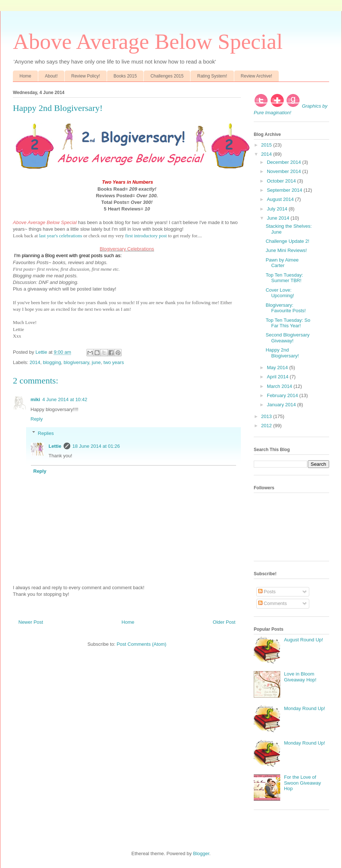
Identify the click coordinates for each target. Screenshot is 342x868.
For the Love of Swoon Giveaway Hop (302, 783)
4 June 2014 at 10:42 (65, 399)
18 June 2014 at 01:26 (96, 446)
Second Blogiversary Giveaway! (287, 338)
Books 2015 (125, 76)
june (96, 362)
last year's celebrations (60, 236)
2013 (267, 416)
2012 (267, 426)
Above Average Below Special (148, 42)
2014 (35, 362)
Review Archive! (256, 76)
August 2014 (281, 199)
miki (35, 399)
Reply (37, 419)
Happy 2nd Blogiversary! (282, 353)
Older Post (224, 622)
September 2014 (285, 190)
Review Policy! (86, 76)
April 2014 (278, 377)
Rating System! (212, 76)
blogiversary (76, 362)
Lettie (55, 446)
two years (114, 362)
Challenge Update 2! (287, 241)
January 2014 (282, 405)
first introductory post (146, 236)
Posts (267, 592)
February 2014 (283, 395)
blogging (52, 362)
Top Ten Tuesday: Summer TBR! (284, 278)
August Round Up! (303, 640)
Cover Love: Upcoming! (280, 293)
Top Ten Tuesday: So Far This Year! (288, 323)
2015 (267, 145)
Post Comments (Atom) (141, 644)
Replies (46, 433)
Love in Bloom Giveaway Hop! (300, 677)
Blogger (201, 853)
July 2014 (278, 209)
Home (25, 76)
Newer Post (31, 622)
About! (51, 76)
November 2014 (285, 171)
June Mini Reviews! (286, 250)
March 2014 (280, 386)
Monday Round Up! (304, 708)
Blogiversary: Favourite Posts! (286, 308)
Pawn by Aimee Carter (282, 263)
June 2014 (279, 218)
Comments (272, 603)
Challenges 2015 (167, 76)
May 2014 (278, 368)
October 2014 (282, 181)
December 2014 (285, 162)
